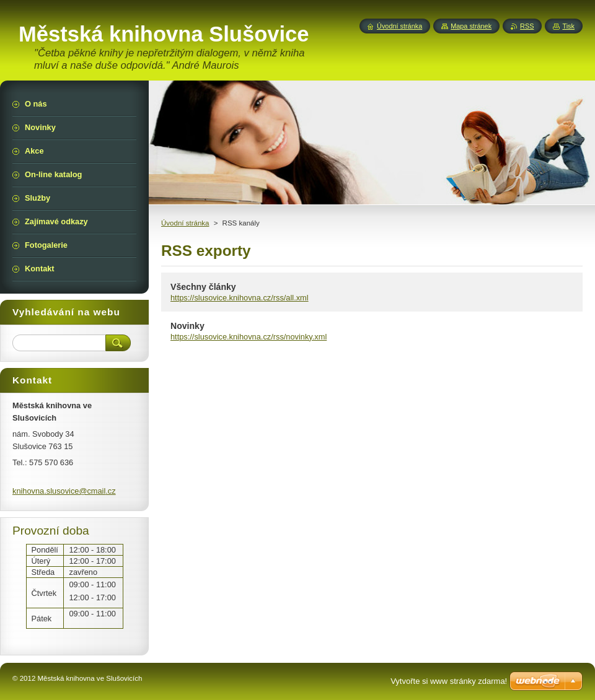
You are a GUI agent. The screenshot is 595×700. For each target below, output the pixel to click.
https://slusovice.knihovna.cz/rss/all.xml (240, 298)
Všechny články (203, 287)
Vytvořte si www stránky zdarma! (449, 681)
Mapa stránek (471, 26)
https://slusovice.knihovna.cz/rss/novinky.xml (249, 337)
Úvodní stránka (185, 223)
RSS (527, 26)
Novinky (187, 326)
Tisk (568, 26)
